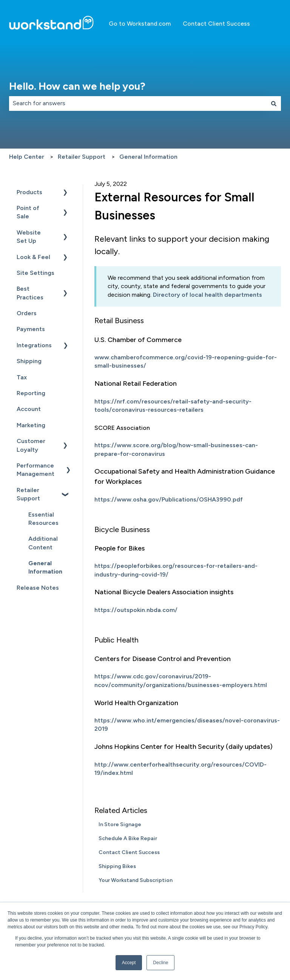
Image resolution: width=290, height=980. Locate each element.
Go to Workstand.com (140, 24)
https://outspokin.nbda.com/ (136, 610)
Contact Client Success (216, 24)
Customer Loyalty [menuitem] (31, 445)
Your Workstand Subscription (136, 880)
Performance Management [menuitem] (35, 470)
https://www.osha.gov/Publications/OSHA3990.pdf (169, 499)
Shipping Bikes (117, 866)
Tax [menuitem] (22, 377)
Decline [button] (160, 963)
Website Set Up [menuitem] (29, 237)
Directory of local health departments (207, 295)
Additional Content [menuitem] (43, 543)
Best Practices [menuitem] (30, 293)
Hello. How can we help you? (77, 86)
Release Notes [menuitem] (38, 588)
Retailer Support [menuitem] (28, 494)
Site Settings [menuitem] (35, 273)
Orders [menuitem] (27, 313)
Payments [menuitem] (31, 329)
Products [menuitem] (29, 192)
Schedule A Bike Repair (128, 838)
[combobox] (138, 103)
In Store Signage (120, 824)
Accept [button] (129, 963)
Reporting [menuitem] (31, 393)
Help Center (27, 157)
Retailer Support (82, 157)
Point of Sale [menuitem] (28, 212)
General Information (148, 157)
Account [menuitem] (29, 409)
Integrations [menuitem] (34, 345)
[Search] (274, 103)
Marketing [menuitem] (31, 425)
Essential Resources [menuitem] (43, 519)
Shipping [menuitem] (29, 361)
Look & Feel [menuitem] (33, 257)
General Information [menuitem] (45, 567)
